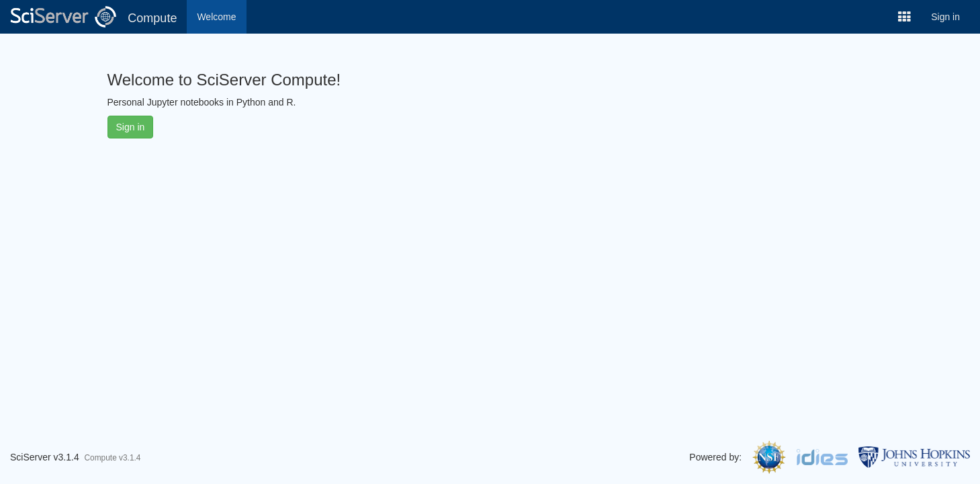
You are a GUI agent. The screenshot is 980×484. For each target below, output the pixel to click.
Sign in (945, 17)
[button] (904, 17)
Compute (152, 18)
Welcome (216, 17)
